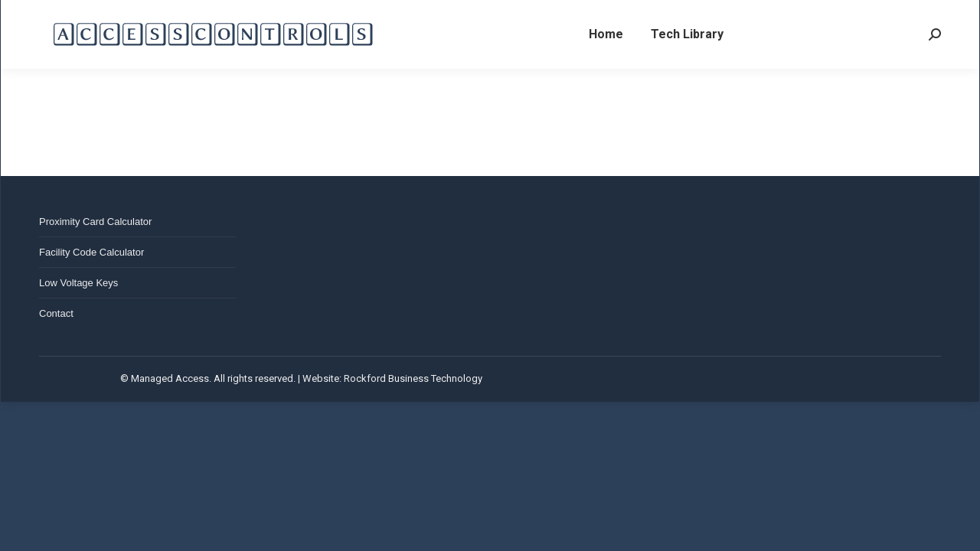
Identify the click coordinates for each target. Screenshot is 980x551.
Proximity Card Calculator (95, 222)
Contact (56, 313)
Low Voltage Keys (78, 283)
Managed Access (170, 378)
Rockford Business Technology (413, 378)
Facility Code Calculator (91, 252)
